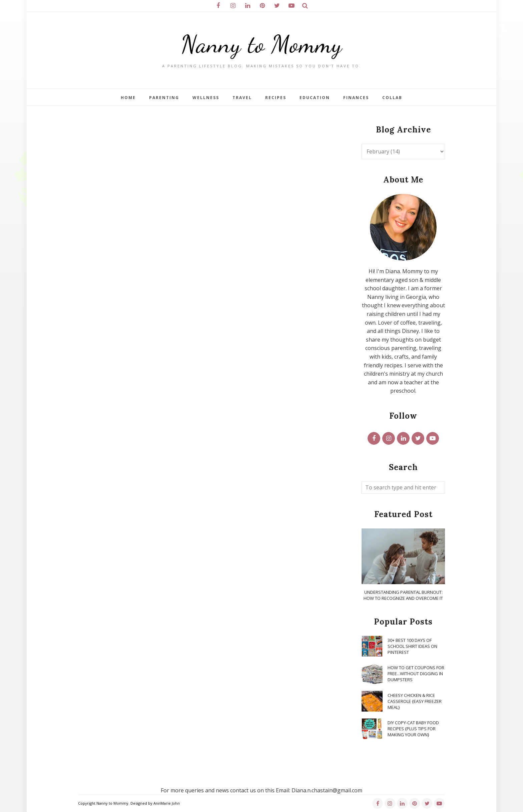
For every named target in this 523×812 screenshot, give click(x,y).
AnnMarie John (167, 803)
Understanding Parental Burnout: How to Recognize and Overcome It (403, 595)
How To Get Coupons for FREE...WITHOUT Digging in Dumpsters (416, 674)
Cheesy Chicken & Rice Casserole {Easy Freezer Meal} (415, 701)
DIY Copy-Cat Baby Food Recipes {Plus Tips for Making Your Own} (413, 729)
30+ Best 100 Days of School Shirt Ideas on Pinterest (412, 646)
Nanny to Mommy (261, 44)
